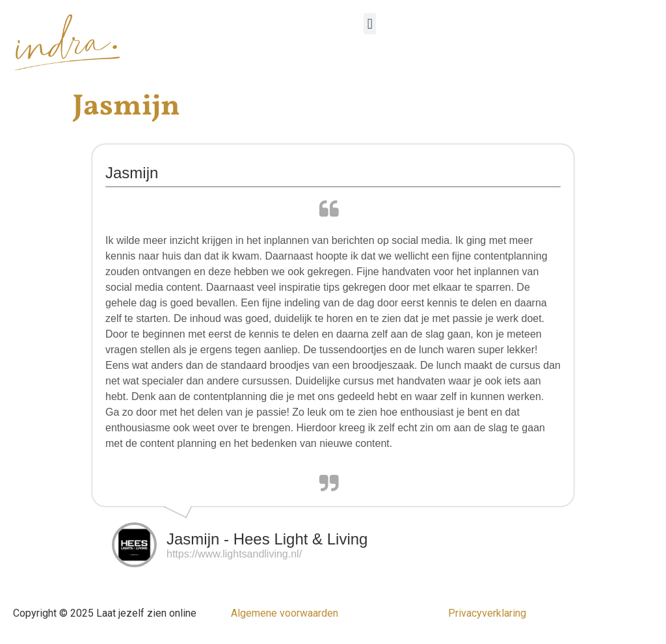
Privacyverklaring (487, 613)
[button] (370, 24)
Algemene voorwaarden (285, 613)
